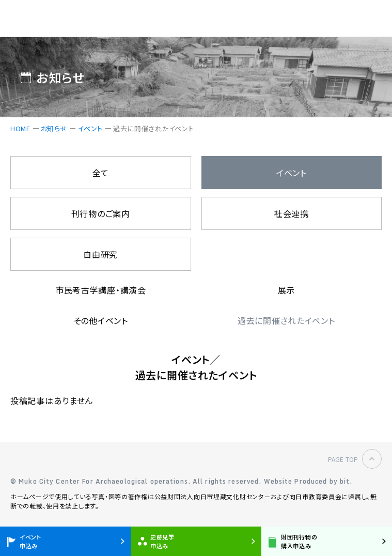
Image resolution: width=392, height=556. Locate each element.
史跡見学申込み (162, 541)
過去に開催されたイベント (286, 320)
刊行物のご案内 (101, 213)
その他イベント (101, 320)
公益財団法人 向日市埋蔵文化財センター (65, 19)
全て (101, 173)
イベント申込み (30, 541)
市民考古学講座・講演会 (101, 290)
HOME (20, 128)
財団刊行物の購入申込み (299, 541)
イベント (90, 128)
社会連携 (292, 213)
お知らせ (54, 128)
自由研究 (100, 254)
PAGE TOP (343, 459)
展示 (286, 290)
